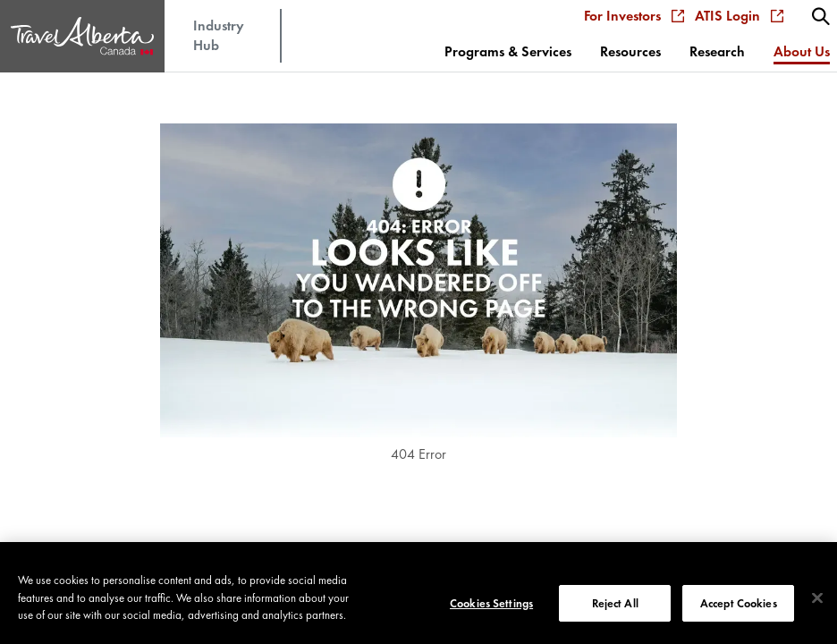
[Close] (817, 611)
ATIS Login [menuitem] (739, 16)
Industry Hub (219, 35)
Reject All (615, 616)
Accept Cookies (739, 616)
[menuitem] (821, 16)
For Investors (634, 16)
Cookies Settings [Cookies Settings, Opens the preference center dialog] (491, 616)
